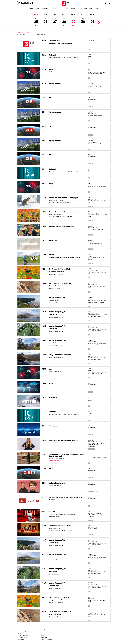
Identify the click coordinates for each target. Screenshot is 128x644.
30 (83, 22)
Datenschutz (44, 638)
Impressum (44, 632)
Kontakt (43, 630)
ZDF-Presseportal (22, 632)
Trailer (66, 9)
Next (98, 22)
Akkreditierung (45, 634)
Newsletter (44, 636)
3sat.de (19, 630)
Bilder (73, 9)
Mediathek (56, 9)
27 (55, 22)
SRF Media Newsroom (23, 636)
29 (74, 22)
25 (36, 22)
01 (92, 22)
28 (64, 22)
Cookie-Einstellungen (46, 640)
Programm (46, 9)
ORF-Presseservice (22, 638)
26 (46, 22)
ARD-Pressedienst (22, 634)
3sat (96, 9)
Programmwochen (85, 9)
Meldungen (34, 9)
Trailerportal (21, 640)
